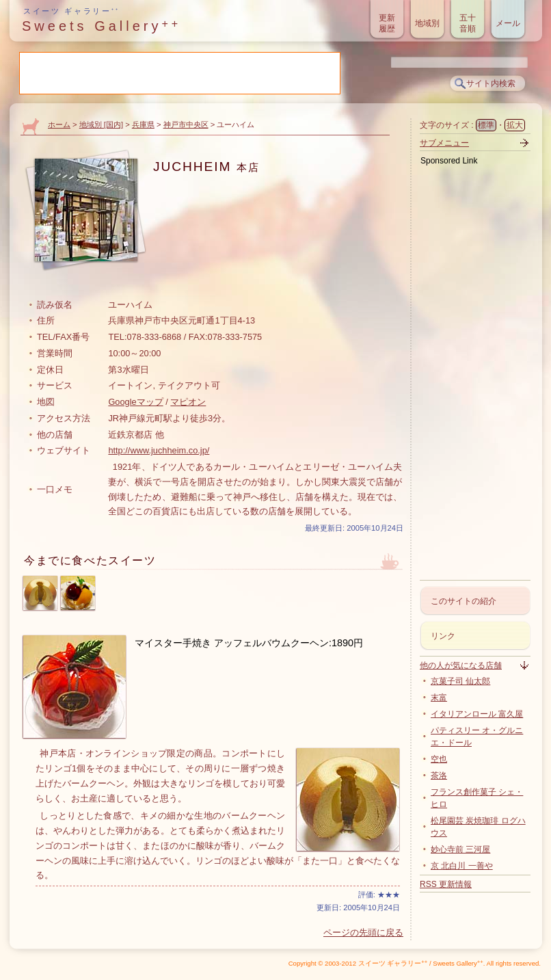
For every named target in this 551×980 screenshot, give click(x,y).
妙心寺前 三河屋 (460, 849)
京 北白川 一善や (462, 866)
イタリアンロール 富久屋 (477, 714)
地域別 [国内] (101, 124)
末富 (439, 698)
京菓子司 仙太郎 (460, 681)
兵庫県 (143, 124)
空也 (439, 759)
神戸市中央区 (186, 124)
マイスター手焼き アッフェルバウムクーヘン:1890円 (249, 643)
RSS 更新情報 (446, 884)
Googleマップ (135, 402)
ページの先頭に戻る (363, 932)
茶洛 (439, 776)
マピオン (188, 402)
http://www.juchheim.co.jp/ (159, 450)
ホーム (59, 124)
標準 (486, 125)
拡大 (515, 125)
